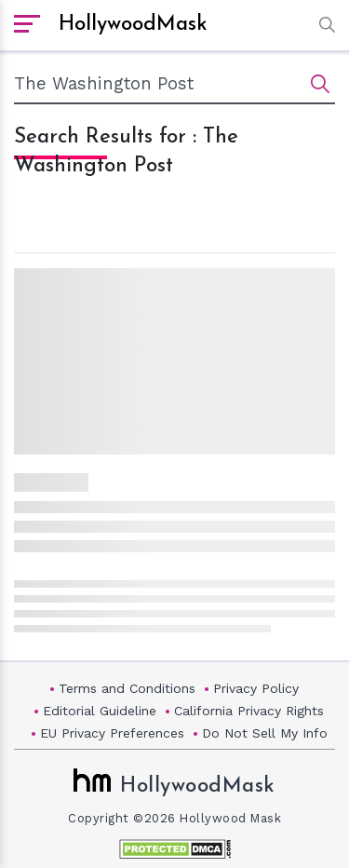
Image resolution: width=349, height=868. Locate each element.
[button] (322, 25)
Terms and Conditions (127, 688)
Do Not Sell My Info (265, 733)
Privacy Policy (256, 688)
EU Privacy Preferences (112, 733)
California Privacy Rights (249, 711)
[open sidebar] (27, 25)
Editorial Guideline (100, 711)
